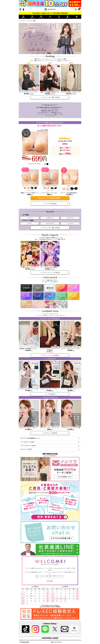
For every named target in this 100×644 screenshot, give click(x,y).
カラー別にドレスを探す (28, 442)
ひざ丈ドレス (50, 218)
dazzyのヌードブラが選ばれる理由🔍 (50, 198)
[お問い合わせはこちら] (50, 542)
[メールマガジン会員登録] (65, 480)
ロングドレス (70, 218)
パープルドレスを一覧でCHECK (50, 97)
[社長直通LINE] (50, 554)
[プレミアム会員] (35, 480)
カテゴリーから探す (26, 449)
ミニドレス (30, 218)
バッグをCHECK (50, 394)
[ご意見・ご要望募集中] (50, 520)
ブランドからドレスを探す (28, 446)
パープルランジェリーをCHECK (50, 273)
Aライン (30, 223)
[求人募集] (50, 619)
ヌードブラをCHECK (50, 204)
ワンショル (70, 223)
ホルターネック (50, 223)
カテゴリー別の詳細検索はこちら (30, 438)
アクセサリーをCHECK (50, 433)
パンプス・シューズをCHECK (50, 355)
